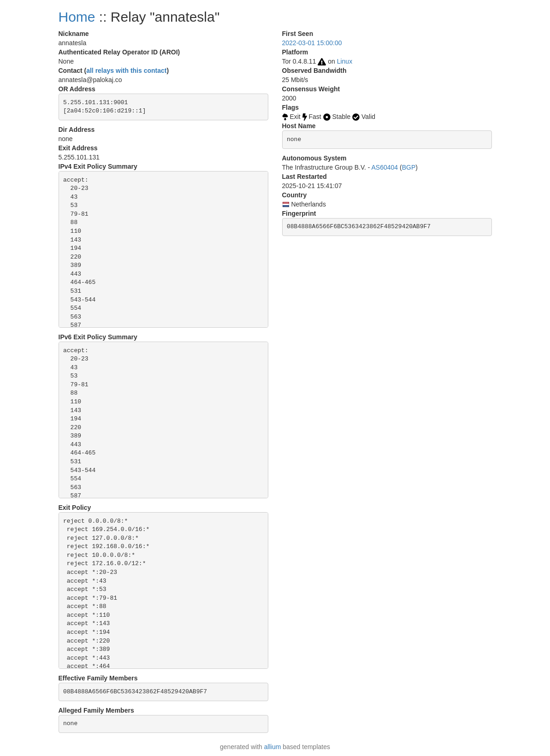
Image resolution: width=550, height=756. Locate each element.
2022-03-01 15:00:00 (312, 43)
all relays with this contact (126, 71)
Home (77, 17)
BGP (409, 167)
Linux (345, 61)
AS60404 (385, 167)
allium (273, 747)
